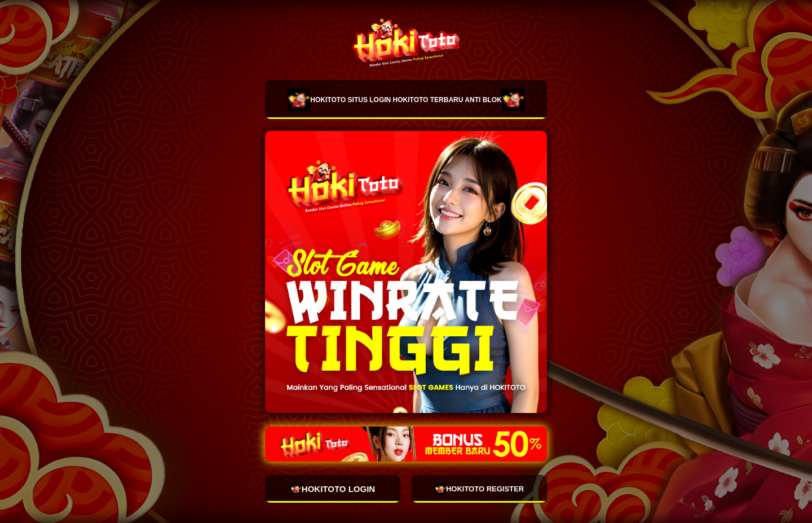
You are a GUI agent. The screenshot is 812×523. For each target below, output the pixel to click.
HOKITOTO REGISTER (479, 489)
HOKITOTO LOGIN (333, 489)
